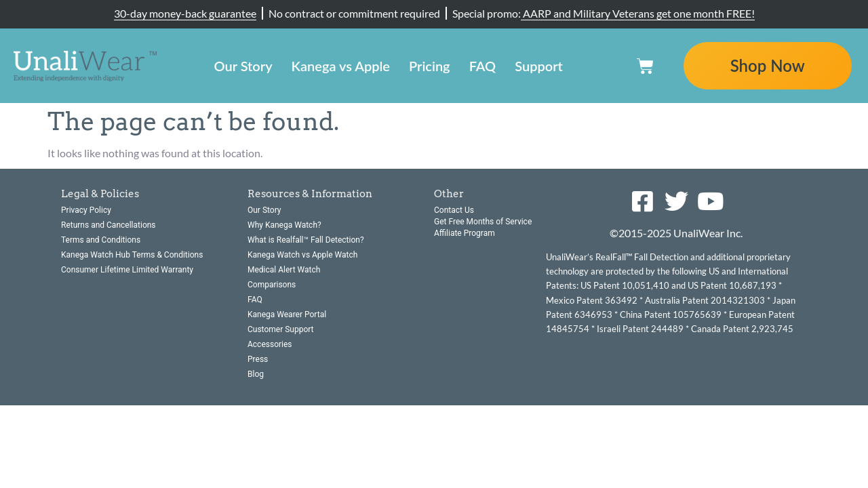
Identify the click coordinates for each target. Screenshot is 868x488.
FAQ (483, 66)
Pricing (430, 66)
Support (539, 66)
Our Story (243, 66)
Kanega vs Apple (341, 66)
